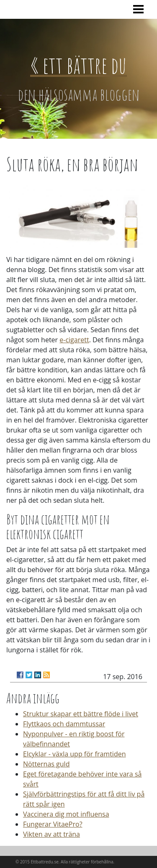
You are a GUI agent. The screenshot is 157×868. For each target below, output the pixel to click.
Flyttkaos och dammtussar (64, 724)
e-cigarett (74, 340)
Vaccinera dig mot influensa (66, 814)
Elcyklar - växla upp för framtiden (75, 754)
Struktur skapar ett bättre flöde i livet (81, 714)
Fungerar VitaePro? (53, 824)
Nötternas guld (46, 764)
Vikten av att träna (51, 834)
